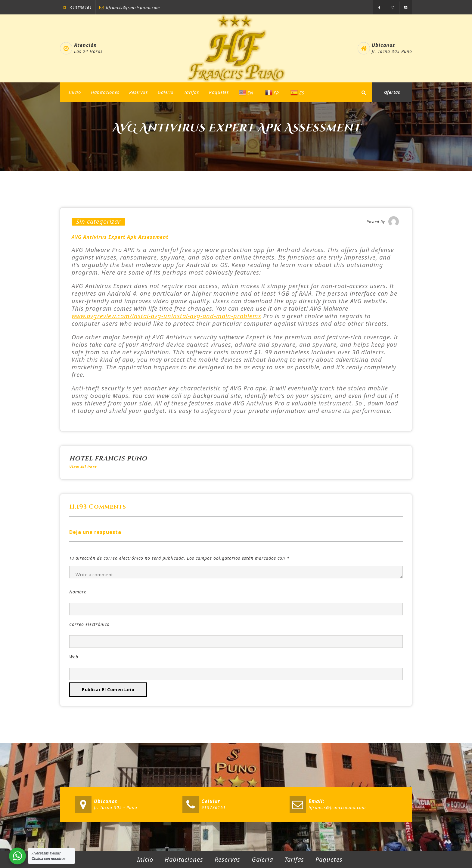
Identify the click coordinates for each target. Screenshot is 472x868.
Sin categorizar (98, 222)
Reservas (138, 92)
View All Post (83, 467)
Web (74, 657)
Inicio (75, 92)
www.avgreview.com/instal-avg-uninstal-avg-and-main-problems (166, 316)
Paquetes (219, 92)
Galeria (166, 92)
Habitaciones (105, 92)
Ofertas (392, 92)
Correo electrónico (89, 624)
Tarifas (191, 92)
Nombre (78, 592)
